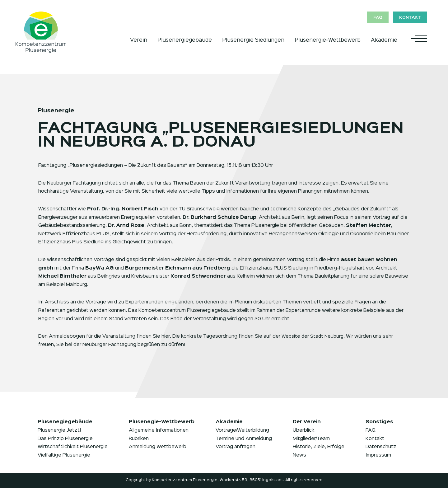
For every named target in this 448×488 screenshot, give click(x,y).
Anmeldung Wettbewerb (158, 447)
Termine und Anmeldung (244, 439)
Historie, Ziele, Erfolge (319, 447)
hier (166, 336)
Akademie (384, 39)
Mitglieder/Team (311, 439)
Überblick (303, 430)
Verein (139, 39)
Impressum (378, 455)
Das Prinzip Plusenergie (65, 439)
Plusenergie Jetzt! (59, 430)
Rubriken (139, 439)
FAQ (374, 18)
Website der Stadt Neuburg (314, 336)
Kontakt (410, 18)
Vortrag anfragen (236, 447)
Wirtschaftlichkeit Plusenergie (73, 447)
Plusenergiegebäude (185, 39)
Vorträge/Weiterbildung (242, 430)
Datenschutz (381, 447)
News (299, 455)
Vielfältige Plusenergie (64, 455)
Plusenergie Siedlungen (253, 39)
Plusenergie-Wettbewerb (328, 39)
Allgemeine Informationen (159, 430)
